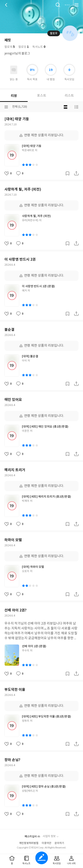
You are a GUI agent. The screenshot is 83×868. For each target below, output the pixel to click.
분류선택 (6, 107)
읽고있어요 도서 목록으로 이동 (14, 70)
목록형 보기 (76, 107)
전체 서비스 (76, 5)
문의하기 (59, 843)
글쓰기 (41, 858)
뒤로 (7, 5)
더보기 (67, 5)
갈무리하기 (68, 173)
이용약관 (46, 843)
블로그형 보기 (66, 107)
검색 (58, 5)
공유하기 (76, 173)
